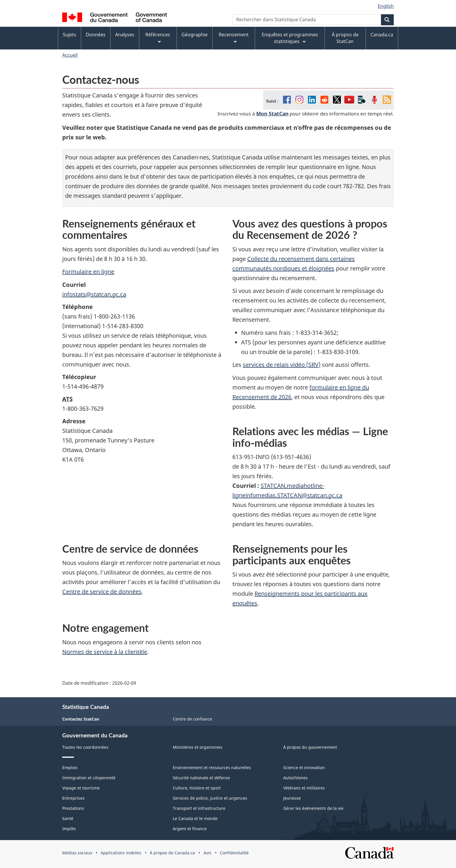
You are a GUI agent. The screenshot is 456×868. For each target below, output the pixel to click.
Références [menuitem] (158, 38)
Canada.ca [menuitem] (382, 35)
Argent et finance (190, 829)
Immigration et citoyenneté (89, 778)
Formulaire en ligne (88, 272)
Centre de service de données (102, 592)
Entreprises (73, 798)
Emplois (70, 767)
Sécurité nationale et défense (201, 778)
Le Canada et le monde (195, 818)
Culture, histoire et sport (197, 788)
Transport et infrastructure (199, 808)
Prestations (73, 808)
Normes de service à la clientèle (105, 652)
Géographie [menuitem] (195, 35)
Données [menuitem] (96, 35)
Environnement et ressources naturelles (212, 767)
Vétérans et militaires (304, 788)
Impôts (69, 829)
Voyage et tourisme (81, 788)
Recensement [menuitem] (234, 38)
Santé (68, 818)
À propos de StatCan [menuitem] (345, 38)
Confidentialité (234, 853)
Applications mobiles (121, 853)
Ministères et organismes (198, 747)
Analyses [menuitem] (125, 35)
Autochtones (295, 778)
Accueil (70, 55)
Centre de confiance (192, 719)
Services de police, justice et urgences (210, 798)
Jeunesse (292, 798)
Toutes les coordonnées (85, 747)
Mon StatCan (272, 113)
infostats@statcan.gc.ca (94, 294)
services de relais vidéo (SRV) (282, 365)
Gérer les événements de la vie (313, 808)
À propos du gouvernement (310, 747)
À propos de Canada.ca (172, 853)
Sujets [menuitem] (70, 35)
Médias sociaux (77, 853)
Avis (207, 853)
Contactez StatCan (81, 719)
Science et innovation (304, 767)
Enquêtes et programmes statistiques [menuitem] (290, 38)
